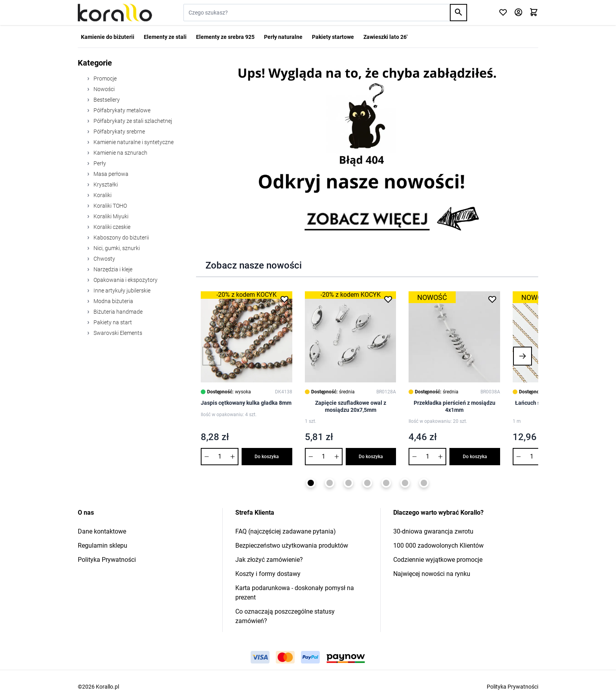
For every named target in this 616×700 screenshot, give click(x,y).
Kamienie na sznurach (120, 153)
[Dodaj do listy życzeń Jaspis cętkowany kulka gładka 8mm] (284, 299)
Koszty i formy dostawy (268, 574)
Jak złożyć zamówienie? (269, 560)
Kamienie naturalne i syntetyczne (133, 142)
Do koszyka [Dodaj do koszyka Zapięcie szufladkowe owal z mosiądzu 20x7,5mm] (371, 457)
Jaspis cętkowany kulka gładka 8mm (246, 403)
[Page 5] (386, 483)
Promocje (104, 79)
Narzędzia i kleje (112, 269)
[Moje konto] (518, 13)
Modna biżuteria (113, 301)
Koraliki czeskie (111, 227)
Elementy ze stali (165, 37)
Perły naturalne (283, 37)
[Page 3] (348, 483)
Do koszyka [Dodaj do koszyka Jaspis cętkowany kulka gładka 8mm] (267, 457)
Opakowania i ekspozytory (125, 280)
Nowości (104, 89)
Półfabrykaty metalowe (121, 110)
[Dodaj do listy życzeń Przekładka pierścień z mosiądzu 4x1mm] (492, 299)
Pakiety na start (112, 322)
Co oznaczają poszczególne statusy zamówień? (285, 616)
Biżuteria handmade (117, 312)
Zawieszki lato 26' (385, 37)
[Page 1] (311, 483)
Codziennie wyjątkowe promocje (438, 560)
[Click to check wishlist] (503, 13)
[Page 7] (424, 483)
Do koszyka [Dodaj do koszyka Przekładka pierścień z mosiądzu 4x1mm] (475, 457)
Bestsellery (106, 100)
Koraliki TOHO (110, 206)
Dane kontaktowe (102, 531)
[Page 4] (367, 483)
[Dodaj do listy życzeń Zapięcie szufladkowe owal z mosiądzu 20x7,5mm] (388, 299)
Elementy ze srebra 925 (225, 37)
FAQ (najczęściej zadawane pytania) (286, 531)
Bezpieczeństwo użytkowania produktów (292, 546)
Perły (99, 163)
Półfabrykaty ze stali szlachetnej (132, 121)
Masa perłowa (110, 174)
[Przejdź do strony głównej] (115, 13)
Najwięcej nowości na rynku (432, 574)
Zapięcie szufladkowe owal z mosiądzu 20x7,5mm (351, 406)
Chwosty (104, 259)
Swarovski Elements (117, 333)
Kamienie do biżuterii (108, 37)
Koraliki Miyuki (110, 216)
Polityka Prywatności (107, 560)
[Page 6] (405, 483)
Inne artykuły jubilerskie (121, 291)
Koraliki (102, 195)
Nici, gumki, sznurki (116, 248)
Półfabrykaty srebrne (119, 132)
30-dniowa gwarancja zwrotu (433, 531)
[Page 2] (330, 483)
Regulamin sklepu (103, 546)
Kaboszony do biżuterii (121, 238)
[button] (212, 356)
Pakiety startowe (333, 37)
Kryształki (105, 185)
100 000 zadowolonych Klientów (438, 546)
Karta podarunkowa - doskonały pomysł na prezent (295, 593)
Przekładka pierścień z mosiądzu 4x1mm (455, 406)
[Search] (458, 13)
